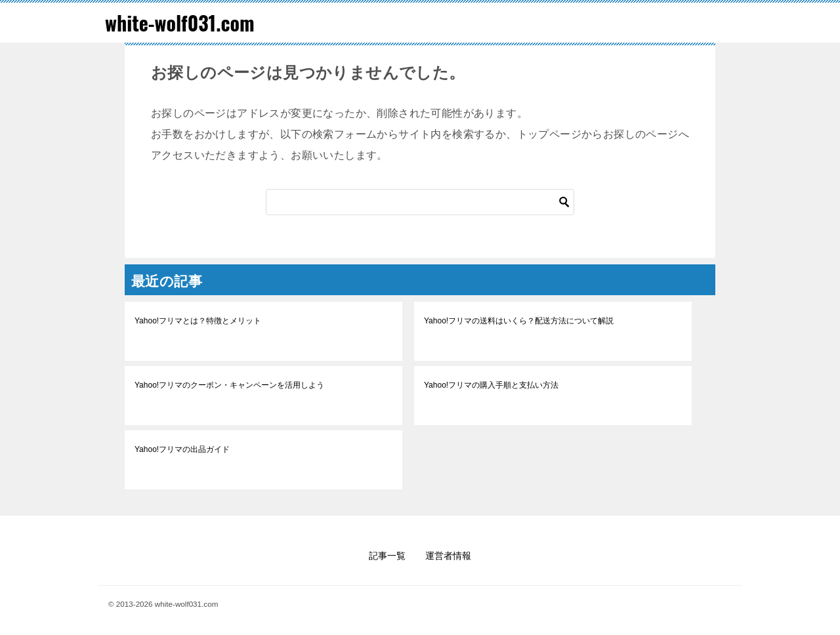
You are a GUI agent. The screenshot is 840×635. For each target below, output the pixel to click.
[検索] (420, 202)
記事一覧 (387, 556)
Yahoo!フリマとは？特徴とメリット (198, 321)
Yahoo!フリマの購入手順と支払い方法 (491, 385)
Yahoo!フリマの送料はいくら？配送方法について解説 (519, 321)
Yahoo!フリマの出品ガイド (182, 449)
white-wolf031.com (180, 23)
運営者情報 (448, 556)
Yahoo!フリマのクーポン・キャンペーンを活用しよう (229, 385)
